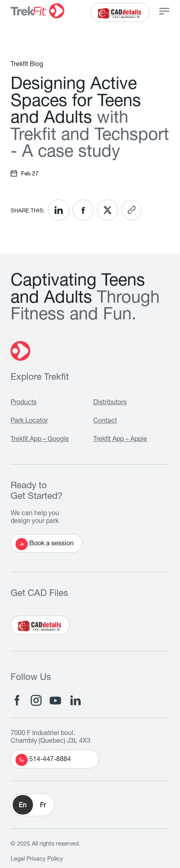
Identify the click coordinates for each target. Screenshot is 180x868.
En (23, 806)
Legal (18, 859)
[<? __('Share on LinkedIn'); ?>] (59, 210)
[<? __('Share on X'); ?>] (108, 210)
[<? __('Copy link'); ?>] (132, 210)
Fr (43, 806)
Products (24, 403)
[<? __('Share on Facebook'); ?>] (83, 210)
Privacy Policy (45, 859)
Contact (105, 421)
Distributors (110, 403)
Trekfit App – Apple (120, 440)
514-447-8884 (43, 760)
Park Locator (29, 421)
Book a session (45, 544)
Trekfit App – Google (40, 440)
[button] (33, 805)
